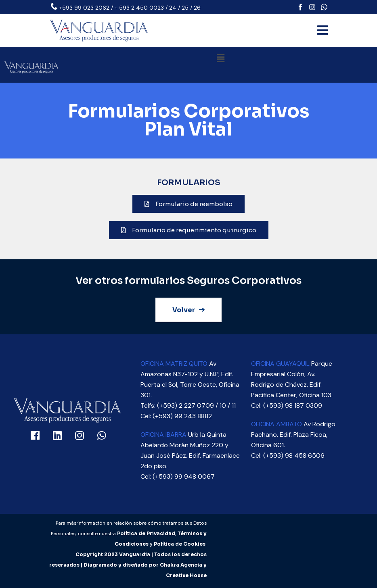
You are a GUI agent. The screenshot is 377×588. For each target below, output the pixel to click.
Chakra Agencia (181, 565)
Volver (188, 310)
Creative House (186, 575)
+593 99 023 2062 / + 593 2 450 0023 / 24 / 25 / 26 (130, 8)
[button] (220, 58)
